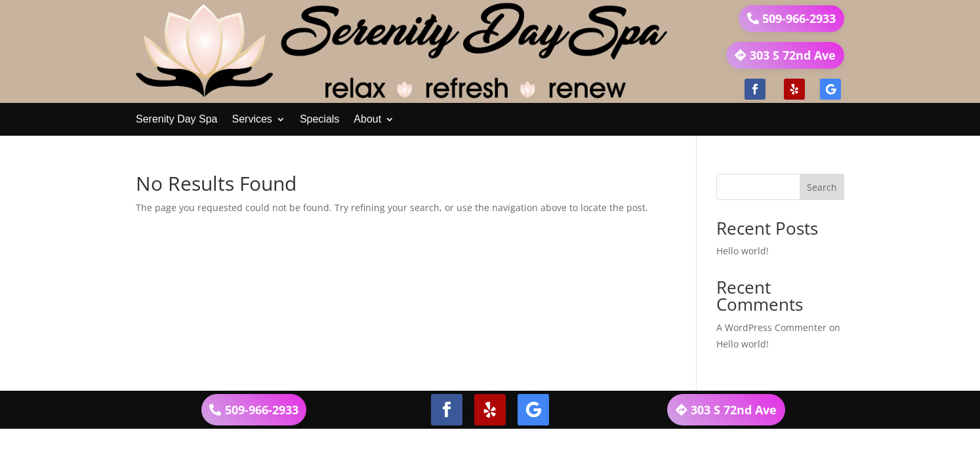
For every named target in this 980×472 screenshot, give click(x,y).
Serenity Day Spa (177, 119)
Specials (319, 119)
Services (252, 119)
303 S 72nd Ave (793, 55)
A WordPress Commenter (771, 327)
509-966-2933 (799, 18)
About (367, 119)
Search (822, 187)
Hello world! (743, 251)
